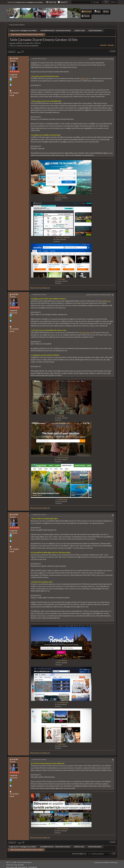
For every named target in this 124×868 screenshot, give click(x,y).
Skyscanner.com (38, 99)
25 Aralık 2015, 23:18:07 (39, 758)
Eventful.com (37, 133)
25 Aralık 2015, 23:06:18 (39, 293)
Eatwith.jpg (60, 414)
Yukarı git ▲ (114, 861)
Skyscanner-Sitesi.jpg (61, 235)
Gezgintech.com (38, 353)
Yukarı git (12, 841)
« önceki (103, 43)
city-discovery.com (86, 331)
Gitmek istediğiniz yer (79, 852)
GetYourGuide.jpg (61, 827)
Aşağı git (12, 50)
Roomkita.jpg (60, 194)
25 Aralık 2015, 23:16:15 (39, 513)
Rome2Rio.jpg (61, 659)
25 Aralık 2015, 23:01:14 (39, 57)
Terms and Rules (104, 861)
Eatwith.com (37, 297)
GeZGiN (15, 57)
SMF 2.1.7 (9, 861)
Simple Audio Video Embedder (15, 863)
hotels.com (84, 77)
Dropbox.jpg (60, 742)
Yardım (96, 861)
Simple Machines (27, 861)
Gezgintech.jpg (61, 497)
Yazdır (113, 50)
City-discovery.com (39, 328)
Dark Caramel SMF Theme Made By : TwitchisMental (22, 865)
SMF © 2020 (17, 861)
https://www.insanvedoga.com (40, 286)
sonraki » (111, 43)
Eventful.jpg (60, 277)
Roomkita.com (37, 74)
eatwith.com (106, 299)
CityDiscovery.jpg (61, 456)
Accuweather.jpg (61, 700)
